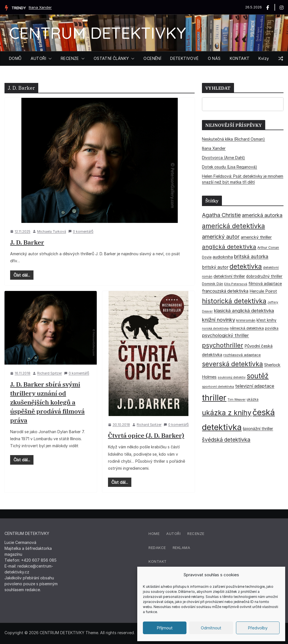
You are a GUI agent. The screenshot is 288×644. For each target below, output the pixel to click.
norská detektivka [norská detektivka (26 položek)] (215, 328)
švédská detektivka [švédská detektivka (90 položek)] (226, 440)
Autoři (173, 534)
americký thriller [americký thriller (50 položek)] (256, 237)
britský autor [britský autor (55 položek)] (215, 267)
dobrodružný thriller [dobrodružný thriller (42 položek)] (264, 276)
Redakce (157, 548)
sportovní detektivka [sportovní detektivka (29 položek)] (218, 387)
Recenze (196, 534)
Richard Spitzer (49, 373)
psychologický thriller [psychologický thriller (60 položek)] (225, 335)
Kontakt (158, 561)
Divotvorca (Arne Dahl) (223, 158)
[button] (49, 58)
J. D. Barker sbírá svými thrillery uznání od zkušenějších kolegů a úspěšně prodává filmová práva (47, 402)
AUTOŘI (38, 58)
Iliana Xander (40, 7)
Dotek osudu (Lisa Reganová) (229, 167)
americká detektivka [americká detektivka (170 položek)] (233, 226)
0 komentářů (81, 231)
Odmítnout (211, 628)
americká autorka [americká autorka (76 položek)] (262, 215)
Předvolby (258, 628)
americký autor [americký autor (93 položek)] (221, 237)
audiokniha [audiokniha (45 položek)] (223, 257)
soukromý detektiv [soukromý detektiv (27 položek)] (232, 377)
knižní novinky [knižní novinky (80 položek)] (219, 320)
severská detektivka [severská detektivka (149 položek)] (232, 364)
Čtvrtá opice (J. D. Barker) (146, 435)
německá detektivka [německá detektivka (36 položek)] (247, 328)
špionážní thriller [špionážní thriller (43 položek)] (258, 429)
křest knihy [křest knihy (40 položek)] (266, 320)
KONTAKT (240, 58)
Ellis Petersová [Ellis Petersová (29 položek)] (236, 284)
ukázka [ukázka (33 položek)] (253, 399)
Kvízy (264, 58)
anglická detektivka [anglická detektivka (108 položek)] (229, 247)
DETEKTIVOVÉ (184, 58)
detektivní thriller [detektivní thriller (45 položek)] (229, 276)
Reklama (182, 548)
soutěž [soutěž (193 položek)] (258, 376)
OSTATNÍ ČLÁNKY (111, 58)
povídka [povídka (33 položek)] (272, 328)
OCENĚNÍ (152, 58)
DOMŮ (15, 58)
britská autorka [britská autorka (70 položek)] (251, 257)
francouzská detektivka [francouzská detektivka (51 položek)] (225, 291)
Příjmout (165, 628)
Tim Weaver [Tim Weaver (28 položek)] (237, 399)
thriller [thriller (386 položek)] (214, 398)
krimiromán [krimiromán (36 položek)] (246, 320)
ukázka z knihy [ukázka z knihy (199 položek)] (227, 413)
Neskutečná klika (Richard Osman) (233, 139)
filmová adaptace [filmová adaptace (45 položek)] (265, 283)
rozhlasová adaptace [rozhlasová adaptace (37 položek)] (242, 355)
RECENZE (70, 58)
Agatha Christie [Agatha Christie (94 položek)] (221, 215)
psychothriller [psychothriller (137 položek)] (223, 345)
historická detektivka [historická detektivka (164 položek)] (234, 301)
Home (154, 534)
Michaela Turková (52, 231)
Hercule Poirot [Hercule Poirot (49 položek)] (263, 291)
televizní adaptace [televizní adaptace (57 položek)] (255, 386)
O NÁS (214, 58)
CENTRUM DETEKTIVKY (97, 33)
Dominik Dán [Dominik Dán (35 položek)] (212, 284)
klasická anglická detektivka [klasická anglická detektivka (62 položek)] (244, 311)
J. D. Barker (27, 242)
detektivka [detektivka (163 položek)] (246, 266)
